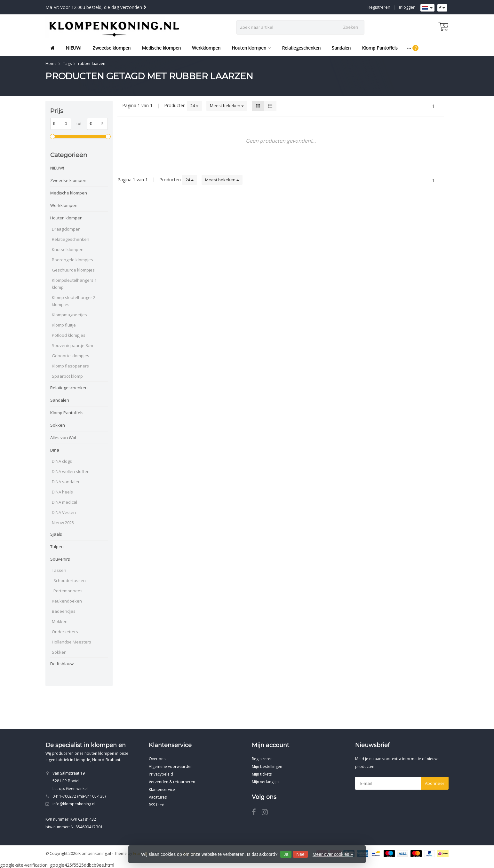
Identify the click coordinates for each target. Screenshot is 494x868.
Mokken (60, 621)
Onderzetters (65, 632)
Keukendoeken (67, 601)
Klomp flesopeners (70, 366)
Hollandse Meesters (72, 642)
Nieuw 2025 (63, 523)
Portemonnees (68, 591)
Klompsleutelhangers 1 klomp (74, 284)
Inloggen (407, 7)
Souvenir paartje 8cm (72, 345)
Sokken (58, 425)
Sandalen (341, 48)
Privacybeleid (161, 774)
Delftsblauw (62, 664)
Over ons (157, 759)
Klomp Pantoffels (380, 48)
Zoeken (351, 27)
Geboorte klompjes (71, 356)
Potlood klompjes (69, 335)
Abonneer (435, 783)
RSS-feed (157, 805)
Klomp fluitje (64, 325)
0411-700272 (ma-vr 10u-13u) (79, 796)
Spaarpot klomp (67, 376)
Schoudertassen (70, 580)
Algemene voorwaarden (171, 766)
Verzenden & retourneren (172, 782)
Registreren (379, 7)
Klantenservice (162, 789)
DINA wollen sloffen (71, 471)
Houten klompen (251, 48)
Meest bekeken (227, 106)
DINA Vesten (64, 512)
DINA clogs (62, 461)
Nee (300, 854)
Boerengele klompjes (72, 260)
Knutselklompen (68, 249)
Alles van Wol (63, 438)
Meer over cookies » (333, 854)
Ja (286, 854)
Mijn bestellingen (267, 766)
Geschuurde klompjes (73, 270)
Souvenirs (60, 559)
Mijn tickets (262, 774)
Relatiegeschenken (301, 48)
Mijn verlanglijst (266, 782)
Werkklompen (206, 48)
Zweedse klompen (112, 48)
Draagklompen (66, 229)
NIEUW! (73, 48)
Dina (55, 450)
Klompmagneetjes (69, 315)
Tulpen (57, 547)
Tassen (59, 570)
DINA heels (62, 492)
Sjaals (56, 534)
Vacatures (158, 797)
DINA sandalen (66, 482)
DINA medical (64, 502)
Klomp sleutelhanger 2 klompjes (74, 301)
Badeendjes (64, 611)
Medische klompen (161, 48)
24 (194, 106)
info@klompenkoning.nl (74, 804)
